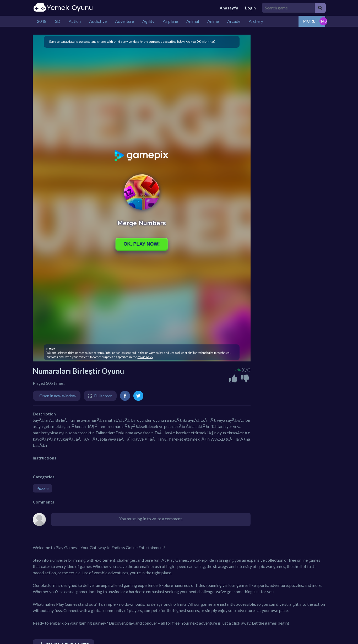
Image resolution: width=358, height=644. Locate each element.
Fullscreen (103, 396)
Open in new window (58, 396)
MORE (309, 21)
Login (250, 8)
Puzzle (42, 488)
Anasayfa (229, 8)
